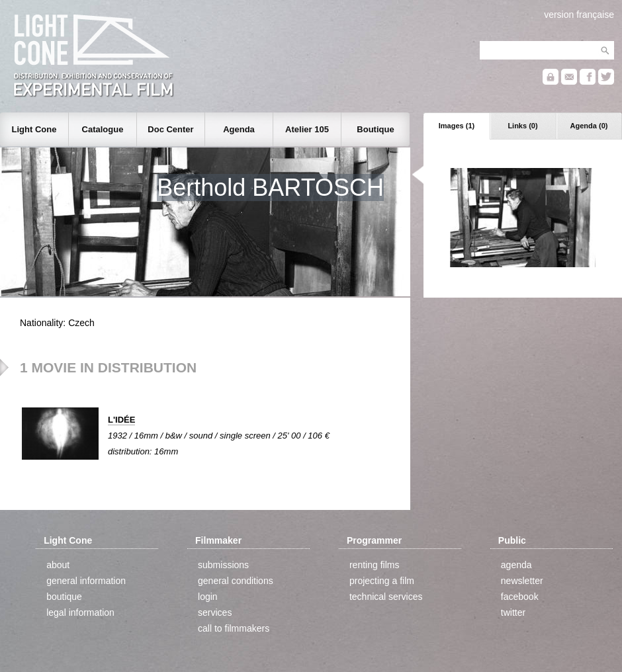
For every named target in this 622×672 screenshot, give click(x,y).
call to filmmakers (234, 628)
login (208, 597)
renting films (374, 565)
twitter (513, 612)
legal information (80, 612)
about (58, 565)
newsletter (522, 581)
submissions (223, 565)
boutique (64, 597)
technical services (386, 597)
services (215, 612)
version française (579, 15)
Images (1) (457, 126)
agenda (516, 565)
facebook (520, 597)
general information (86, 581)
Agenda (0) (589, 126)
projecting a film (382, 581)
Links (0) (522, 126)
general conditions (236, 581)
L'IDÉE (121, 420)
